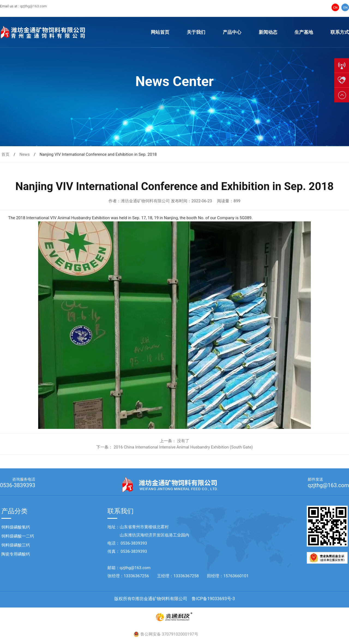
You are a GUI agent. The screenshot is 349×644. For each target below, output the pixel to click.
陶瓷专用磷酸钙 (16, 554)
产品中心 (232, 32)
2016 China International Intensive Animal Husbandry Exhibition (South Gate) (183, 447)
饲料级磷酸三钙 (16, 545)
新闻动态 (268, 32)
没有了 (183, 441)
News (25, 154)
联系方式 (340, 32)
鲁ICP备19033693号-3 (213, 599)
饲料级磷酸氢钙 (16, 527)
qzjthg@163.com (33, 6)
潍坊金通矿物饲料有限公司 (145, 201)
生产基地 (304, 32)
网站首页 (160, 32)
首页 (5, 154)
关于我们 (196, 32)
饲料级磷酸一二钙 (18, 536)
